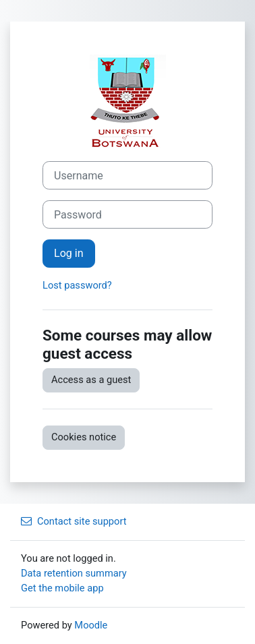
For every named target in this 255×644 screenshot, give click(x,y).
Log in (69, 253)
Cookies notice (84, 437)
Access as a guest (91, 380)
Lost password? (77, 285)
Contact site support (74, 521)
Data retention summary (74, 573)
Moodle (91, 625)
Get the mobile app (62, 588)
